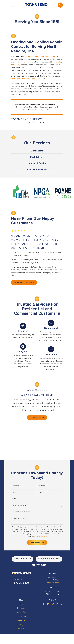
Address (15, 500)
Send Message (37, 544)
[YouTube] (53, 614)
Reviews (21, 639)
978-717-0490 (39, 575)
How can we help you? (19, 520)
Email (40, 494)
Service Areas (37, 419)
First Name (15, 487)
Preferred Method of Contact (21, 513)
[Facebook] (44, 614)
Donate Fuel (21, 626)
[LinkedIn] (48, 614)
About (21, 614)
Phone (14, 494)
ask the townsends (37, 569)
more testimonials (25, 283)
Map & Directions (53, 593)
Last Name (42, 487)
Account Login (37, 561)
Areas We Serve (21, 622)
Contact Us (21, 631)
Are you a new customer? (20, 507)
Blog (21, 635)
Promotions (21, 618)
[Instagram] (57, 614)
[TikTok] (62, 614)
